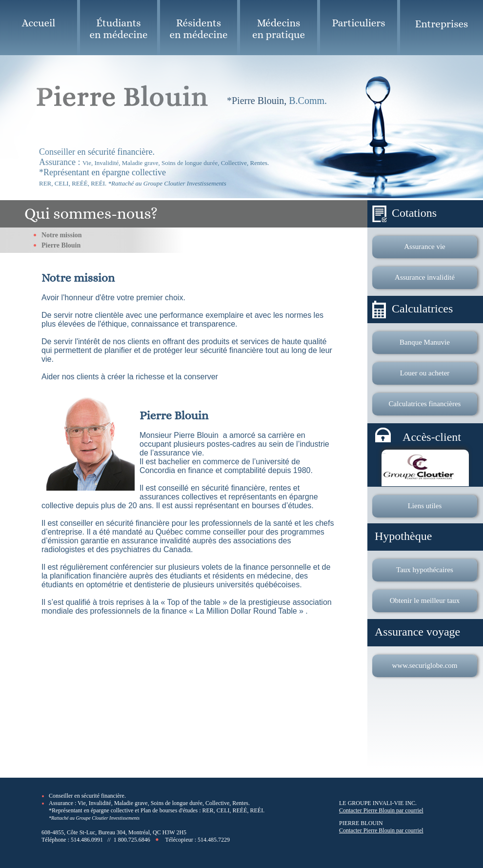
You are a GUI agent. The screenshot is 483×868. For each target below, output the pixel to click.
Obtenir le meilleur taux (425, 600)
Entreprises (442, 24)
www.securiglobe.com (425, 665)
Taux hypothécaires (425, 570)
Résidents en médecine (199, 29)
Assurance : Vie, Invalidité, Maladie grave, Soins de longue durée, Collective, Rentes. (149, 803)
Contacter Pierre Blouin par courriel (381, 810)
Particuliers (358, 23)
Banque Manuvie (425, 342)
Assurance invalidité (425, 277)
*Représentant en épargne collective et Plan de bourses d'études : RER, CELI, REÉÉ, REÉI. (157, 810)
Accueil (39, 23)
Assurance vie (425, 247)
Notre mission (62, 235)
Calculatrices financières (425, 404)
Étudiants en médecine (119, 29)
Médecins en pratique (279, 29)
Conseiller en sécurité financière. (87, 796)
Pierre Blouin (61, 245)
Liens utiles (425, 506)
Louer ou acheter (425, 373)
